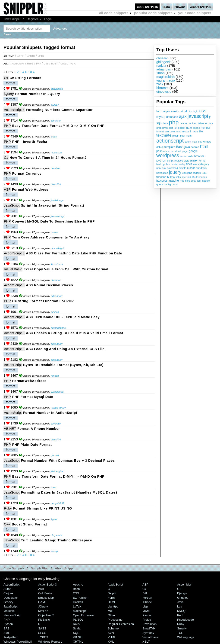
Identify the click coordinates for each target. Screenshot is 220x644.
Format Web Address (30, 189)
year (41, 56)
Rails (76, 624)
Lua (180, 606)
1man (160, 73)
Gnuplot (182, 598)
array (194, 160)
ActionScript (13, 365)
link (200, 142)
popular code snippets (153, 13)
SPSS (42, 633)
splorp (54, 551)
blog (166, 7)
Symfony (148, 633)
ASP (7, 189)
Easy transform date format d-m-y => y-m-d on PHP (58, 476)
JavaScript (17, 63)
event (188, 142)
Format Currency (27, 174)
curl (181, 111)
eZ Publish (80, 598)
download (172, 168)
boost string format (29, 524)
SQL (76, 633)
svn (167, 131)
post (159, 151)
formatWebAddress (29, 381)
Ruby (54, 63)
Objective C (68, 63)
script (170, 161)
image (194, 131)
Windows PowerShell (18, 642)
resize (186, 131)
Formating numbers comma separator (59, 110)
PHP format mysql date (33, 397)
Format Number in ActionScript (50, 413)
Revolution (149, 624)
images (203, 177)
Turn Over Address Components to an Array (51, 237)
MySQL (182, 611)
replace (179, 161)
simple (182, 168)
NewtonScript (12, 615)
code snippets (147, 7)
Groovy (8, 602)
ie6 (189, 177)
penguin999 (57, 503)
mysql (161, 117)
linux (195, 177)
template (170, 147)
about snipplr (201, 7)
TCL (180, 633)
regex (167, 111)
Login (48, 19)
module (206, 181)
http (190, 111)
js (210, 117)
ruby (182, 164)
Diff (145, 593)
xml (195, 164)
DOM (189, 164)
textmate (164, 135)
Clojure (8, 593)
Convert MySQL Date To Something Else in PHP (54, 221)
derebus (55, 168)
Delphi (112, 593)
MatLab (43, 611)
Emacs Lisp (46, 598)
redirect (193, 123)
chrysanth (56, 535)
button (171, 177)
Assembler (184, 584)
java (187, 147)
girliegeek (163, 62)
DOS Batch (11, 598)
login (196, 111)
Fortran (147, 598)
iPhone (147, 602)
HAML (42, 602)
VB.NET (10, 429)
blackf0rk (56, 184)
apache (174, 180)
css (203, 111)
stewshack (57, 89)
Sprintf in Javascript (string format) (52, 205)
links (178, 177)
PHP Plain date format (32, 445)
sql (158, 123)
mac (165, 151)
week (20, 56)
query (160, 184)
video (175, 164)
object (182, 128)
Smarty (182, 628)
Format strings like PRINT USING (43, 508)
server (184, 156)
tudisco (55, 312)
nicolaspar (57, 153)
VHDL (112, 637)
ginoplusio (164, 92)
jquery (175, 172)
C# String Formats (25, 78)
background (171, 184)
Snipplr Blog (40, 568)
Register (32, 19)
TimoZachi (57, 264)
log (199, 181)
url (185, 111)
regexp (197, 173)
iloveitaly (56, 424)
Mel (110, 611)
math (189, 136)
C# (6, 78)
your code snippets (195, 13)
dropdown (162, 128)
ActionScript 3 (14, 110)
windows (201, 168)
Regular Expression (121, 624)
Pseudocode (185, 620)
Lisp (145, 606)
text (204, 173)
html (204, 146)
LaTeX (77, 606)
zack (160, 84)
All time (9, 56)
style (187, 161)
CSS (46, 63)
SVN (111, 633)
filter (184, 177)
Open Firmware (83, 615)
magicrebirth (165, 77)
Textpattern (11, 637)
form (159, 111)
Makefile (9, 611)
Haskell (78, 602)
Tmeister (56, 121)
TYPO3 (43, 637)
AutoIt (7, 589)
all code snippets (114, 13)
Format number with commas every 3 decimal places (68, 461)
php (174, 122)
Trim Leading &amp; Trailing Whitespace (56, 540)
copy (193, 181)
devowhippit (58, 248)
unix (159, 168)
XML (111, 642)
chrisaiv (162, 58)
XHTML (78, 642)
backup (160, 164)
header (184, 123)
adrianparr (164, 69)
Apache (78, 584)
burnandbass (58, 328)
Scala (77, 628)
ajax (183, 116)
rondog (55, 376)
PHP (39, 63)
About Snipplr (65, 568)
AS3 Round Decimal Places (50, 285)
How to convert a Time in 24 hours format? (48, 158)
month (31, 56)
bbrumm (162, 88)
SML (7, 633)
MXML (147, 611)
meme (54, 232)
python (161, 160)
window (207, 142)
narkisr (161, 66)
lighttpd (113, 606)
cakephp (187, 173)
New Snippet (12, 19)
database (172, 117)
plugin (176, 136)
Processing (115, 620)
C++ (7, 524)
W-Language (186, 637)
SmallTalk (149, 628)
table (201, 123)
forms (202, 160)
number (205, 128)
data (210, 123)
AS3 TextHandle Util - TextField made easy (63, 317)
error (171, 151)
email (174, 111)
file (201, 131)
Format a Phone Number (39, 429)
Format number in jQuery (38, 94)
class (165, 123)
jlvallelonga (57, 200)
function (161, 177)
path (183, 136)
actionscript (170, 141)
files (188, 181)
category (204, 164)
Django (182, 593)
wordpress (168, 156)
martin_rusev (58, 408)
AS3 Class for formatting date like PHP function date (74, 253)
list (176, 128)
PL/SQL (78, 620)
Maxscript (79, 611)
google (193, 151)
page (185, 151)
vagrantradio (166, 80)
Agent (54, 519)
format (160, 131)
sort (171, 128)
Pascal (147, 615)
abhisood (56, 280)
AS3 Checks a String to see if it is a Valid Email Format (75, 333)
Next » (30, 72)
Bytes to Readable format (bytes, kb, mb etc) (63, 365)
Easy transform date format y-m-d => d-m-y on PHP (58, 126)
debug (160, 147)
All (6, 63)
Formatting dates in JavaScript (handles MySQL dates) (69, 492)
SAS (6, 628)
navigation (162, 173)
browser (199, 156)
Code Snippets (14, 568)
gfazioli (55, 455)
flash (168, 164)
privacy (180, 7)
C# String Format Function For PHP (43, 301)
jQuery (9, 94)
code (192, 168)
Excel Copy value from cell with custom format (66, 269)
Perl (180, 615)
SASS (42, 628)
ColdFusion (46, 593)
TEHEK (55, 105)
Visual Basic (13, 269)
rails (191, 156)
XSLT (146, 642)
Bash (180, 147)
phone (196, 128)
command (176, 131)
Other (111, 615)
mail (194, 142)
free (182, 181)
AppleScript (115, 584)
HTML (30, 63)
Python (8, 624)
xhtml (178, 151)
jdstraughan (57, 471)
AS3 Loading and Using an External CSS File (65, 349)
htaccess (162, 181)
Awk (41, 589)
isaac (54, 137)
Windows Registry (50, 642)
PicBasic (44, 620)
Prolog (147, 620)
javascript (198, 116)
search (195, 147)
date (189, 128)
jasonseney (57, 216)
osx (164, 168)
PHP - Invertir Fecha (30, 142)
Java (180, 602)
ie (206, 123)
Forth (111, 598)
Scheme (113, 628)
